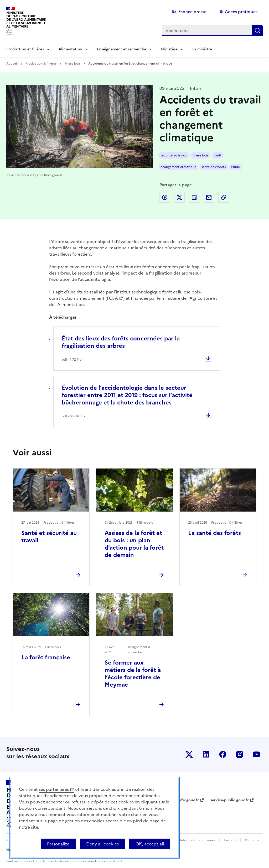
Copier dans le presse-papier (224, 197)
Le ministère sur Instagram (240, 754)
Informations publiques (198, 840)
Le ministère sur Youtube (256, 754)
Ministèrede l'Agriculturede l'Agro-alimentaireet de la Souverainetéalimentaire (26, 20)
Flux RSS (230, 840)
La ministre (202, 49)
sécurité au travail (174, 155)
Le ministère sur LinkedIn (206, 754)
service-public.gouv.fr (230, 800)
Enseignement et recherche (122, 49)
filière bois (200, 155)
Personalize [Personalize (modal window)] (58, 844)
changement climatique (178, 167)
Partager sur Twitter (179, 197)
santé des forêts (214, 167)
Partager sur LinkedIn (194, 197)
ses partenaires (54, 789)
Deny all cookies (102, 844)
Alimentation (70, 49)
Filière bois (72, 64)
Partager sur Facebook (165, 197)
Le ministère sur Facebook (223, 754)
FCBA (112, 298)
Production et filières (25, 49)
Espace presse (192, 12)
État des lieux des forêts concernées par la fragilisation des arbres (121, 342)
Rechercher (257, 30)
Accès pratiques (241, 12)
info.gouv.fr (188, 800)
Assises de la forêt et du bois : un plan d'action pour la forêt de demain (134, 544)
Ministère (169, 49)
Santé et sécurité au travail (49, 537)
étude (235, 167)
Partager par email (209, 197)
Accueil (12, 64)
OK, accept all (150, 844)
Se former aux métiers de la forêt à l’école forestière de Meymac (133, 674)
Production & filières (41, 64)
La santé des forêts (214, 533)
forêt (218, 155)
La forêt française (46, 657)
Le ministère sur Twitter (189, 754)
